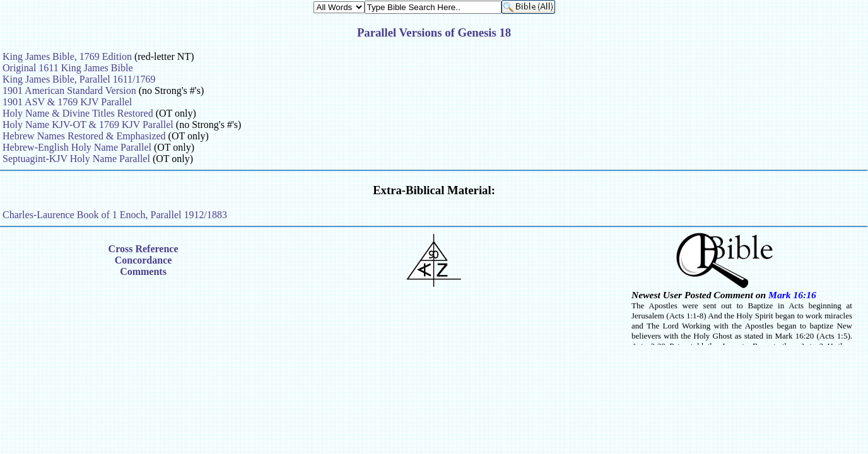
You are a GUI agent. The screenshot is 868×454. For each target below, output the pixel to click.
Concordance (144, 260)
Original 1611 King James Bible (68, 68)
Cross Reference (144, 249)
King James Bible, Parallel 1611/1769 (79, 79)
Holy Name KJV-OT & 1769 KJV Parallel (88, 125)
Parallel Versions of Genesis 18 (434, 32)
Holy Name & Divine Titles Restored (78, 113)
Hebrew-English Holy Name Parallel (77, 147)
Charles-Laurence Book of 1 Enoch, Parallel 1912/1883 (115, 215)
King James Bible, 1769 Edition (67, 56)
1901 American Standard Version (69, 90)
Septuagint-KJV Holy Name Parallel (76, 159)
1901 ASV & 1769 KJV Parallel (67, 102)
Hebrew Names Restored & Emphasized (84, 136)
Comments (143, 271)
